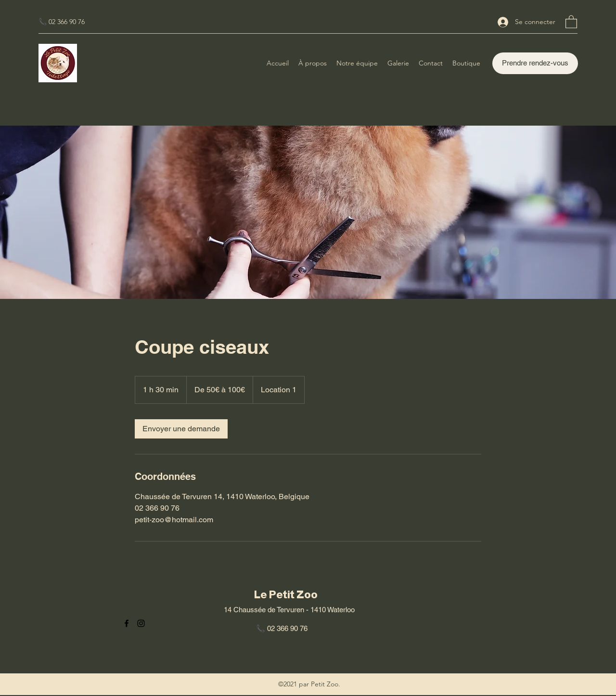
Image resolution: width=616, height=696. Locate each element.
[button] (571, 21)
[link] (181, 429)
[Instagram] (141, 623)
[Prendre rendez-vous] (535, 63)
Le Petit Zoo (286, 595)
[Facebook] (127, 623)
